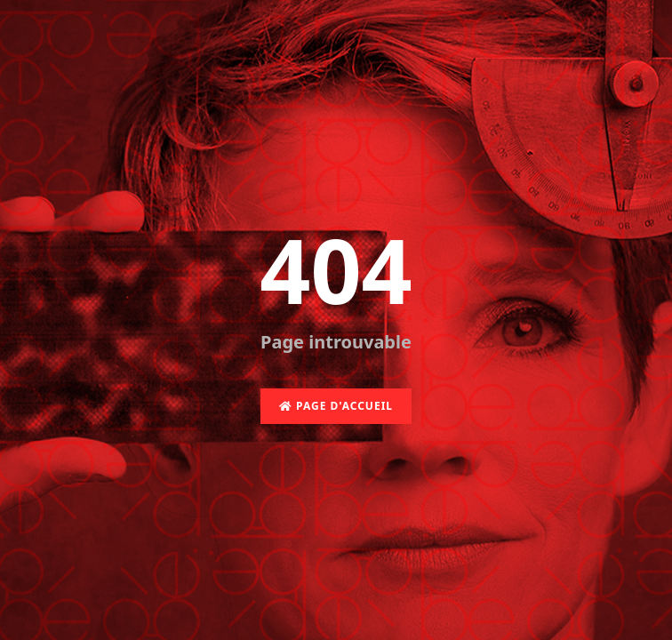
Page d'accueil (336, 406)
